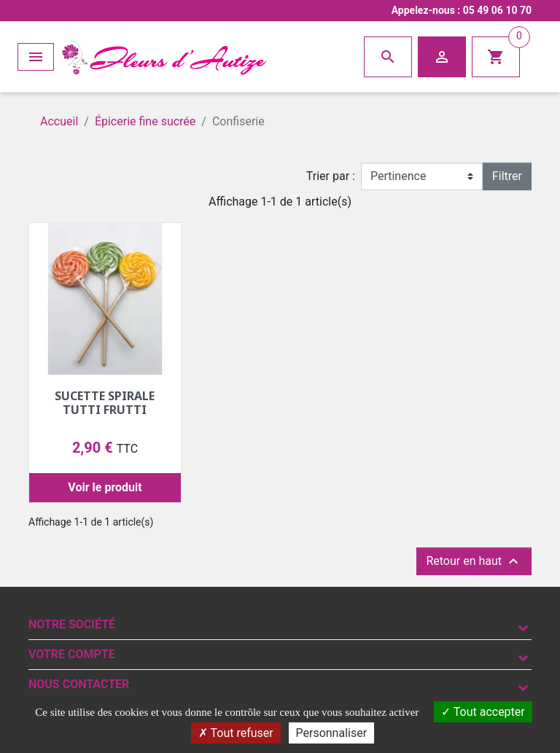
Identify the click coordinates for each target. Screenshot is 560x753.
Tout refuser (236, 733)
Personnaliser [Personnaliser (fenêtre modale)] (332, 733)
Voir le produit (105, 487)
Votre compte (72, 654)
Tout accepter (483, 712)
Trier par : (331, 176)
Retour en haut (474, 561)
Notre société (72, 624)
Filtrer (507, 176)
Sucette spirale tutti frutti (105, 403)
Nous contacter (79, 684)
